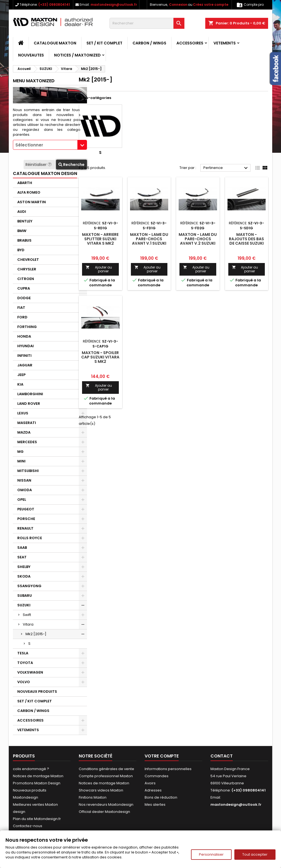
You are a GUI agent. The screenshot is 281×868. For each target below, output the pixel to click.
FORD (22, 317)
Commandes (157, 776)
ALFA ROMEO (29, 192)
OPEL (22, 500)
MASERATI (27, 423)
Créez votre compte (211, 5)
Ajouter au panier (99, 269)
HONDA (24, 336)
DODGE (24, 298)
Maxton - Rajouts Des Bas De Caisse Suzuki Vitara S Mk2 (246, 241)
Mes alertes (155, 805)
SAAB (22, 548)
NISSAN (24, 480)
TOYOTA (25, 663)
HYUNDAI (26, 346)
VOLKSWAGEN (30, 672)
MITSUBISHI (28, 471)
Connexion (178, 5)
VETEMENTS (225, 43)
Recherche (71, 165)
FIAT (21, 308)
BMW (22, 231)
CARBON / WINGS (149, 43)
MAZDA (24, 432)
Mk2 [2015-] (36, 634)
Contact (222, 756)
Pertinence (226, 168)
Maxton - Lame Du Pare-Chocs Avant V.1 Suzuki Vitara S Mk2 (149, 241)
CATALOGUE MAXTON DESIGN (45, 173)
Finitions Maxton (93, 797)
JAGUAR (25, 365)
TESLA (23, 653)
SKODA (24, 576)
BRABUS (24, 240)
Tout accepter (255, 854)
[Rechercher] (147, 23)
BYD (21, 250)
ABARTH (25, 183)
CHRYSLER (27, 269)
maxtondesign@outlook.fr (114, 5)
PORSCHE (26, 519)
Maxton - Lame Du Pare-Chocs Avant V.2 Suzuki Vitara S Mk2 (198, 241)
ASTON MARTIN (32, 202)
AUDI (22, 212)
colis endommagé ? (31, 769)
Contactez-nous (28, 826)
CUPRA (24, 288)
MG (20, 452)
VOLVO (24, 682)
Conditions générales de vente (106, 769)
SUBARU (25, 596)
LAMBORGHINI (30, 394)
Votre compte (162, 756)
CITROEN (26, 279)
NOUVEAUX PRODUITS (37, 692)
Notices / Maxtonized (77, 55)
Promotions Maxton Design (37, 783)
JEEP (21, 375)
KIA (20, 384)
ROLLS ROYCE (30, 538)
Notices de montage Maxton (38, 776)
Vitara (28, 624)
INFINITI (24, 356)
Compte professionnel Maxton (106, 776)
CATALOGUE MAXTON (55, 43)
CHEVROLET (28, 260)
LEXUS (23, 413)
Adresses (153, 790)
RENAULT (25, 528)
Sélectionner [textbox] (29, 145)
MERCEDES (27, 442)
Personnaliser (211, 854)
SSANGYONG (29, 586)
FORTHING (27, 327)
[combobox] (50, 145)
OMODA (25, 490)
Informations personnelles (168, 769)
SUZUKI (24, 605)
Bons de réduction (161, 797)
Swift (27, 615)
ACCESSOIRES (190, 43)
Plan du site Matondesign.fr (37, 819)
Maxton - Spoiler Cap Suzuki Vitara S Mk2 (100, 357)
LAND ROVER (29, 404)
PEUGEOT (26, 509)
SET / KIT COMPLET (104, 43)
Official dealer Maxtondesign (104, 812)
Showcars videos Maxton (101, 790)
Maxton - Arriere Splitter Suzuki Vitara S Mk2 (100, 239)
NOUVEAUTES (31, 55)
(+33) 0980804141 (54, 5)
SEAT (22, 557)
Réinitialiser (39, 165)
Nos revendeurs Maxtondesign (106, 805)
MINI (21, 461)
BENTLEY (25, 221)
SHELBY (24, 567)
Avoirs (150, 783)
